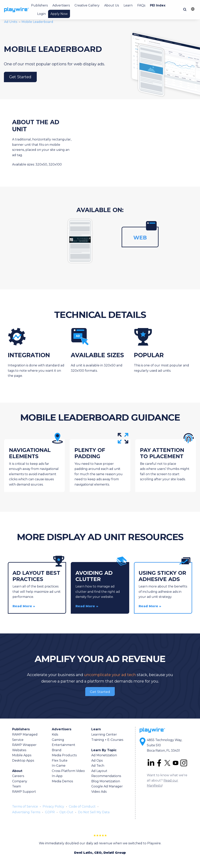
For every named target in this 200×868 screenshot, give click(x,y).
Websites (19, 750)
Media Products (64, 755)
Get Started (20, 77)
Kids (55, 734)
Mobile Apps (22, 755)
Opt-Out (66, 812)
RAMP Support (24, 792)
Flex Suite (60, 761)
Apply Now (59, 14)
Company (20, 781)
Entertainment (64, 745)
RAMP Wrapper (24, 745)
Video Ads (99, 792)
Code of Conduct (82, 806)
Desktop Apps (23, 761)
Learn (128, 5)
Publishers (39, 5)
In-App (57, 776)
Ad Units (11, 22)
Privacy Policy (53, 806)
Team (17, 786)
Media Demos (62, 781)
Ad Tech (98, 766)
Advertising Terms (26, 812)
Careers (18, 776)
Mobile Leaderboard (37, 22)
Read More (22, 606)
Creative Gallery (87, 5)
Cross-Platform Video (68, 771)
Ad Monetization (104, 755)
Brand (57, 750)
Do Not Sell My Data (94, 812)
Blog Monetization (106, 781)
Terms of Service (25, 806)
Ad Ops (97, 761)
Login (41, 14)
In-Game (59, 766)
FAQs (141, 5)
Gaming (58, 740)
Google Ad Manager (107, 786)
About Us (112, 5)
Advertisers (61, 5)
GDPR (50, 812)
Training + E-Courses (107, 740)
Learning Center (104, 734)
